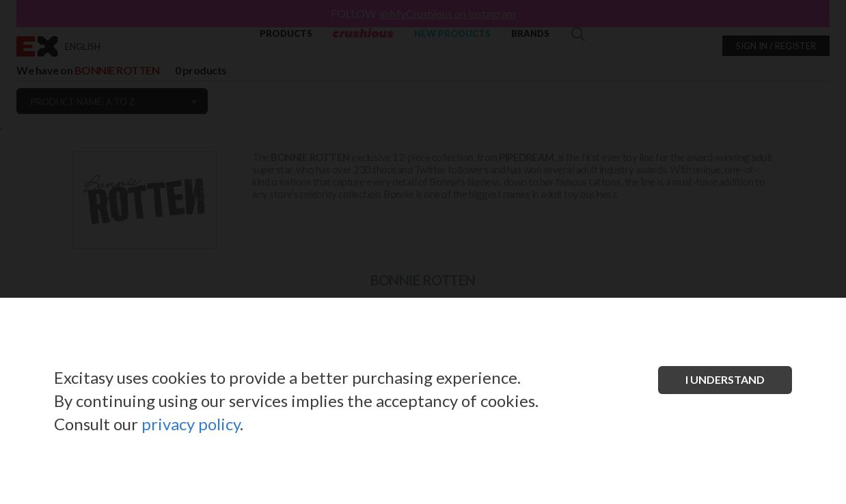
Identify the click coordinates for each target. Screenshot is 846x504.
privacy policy (191, 424)
